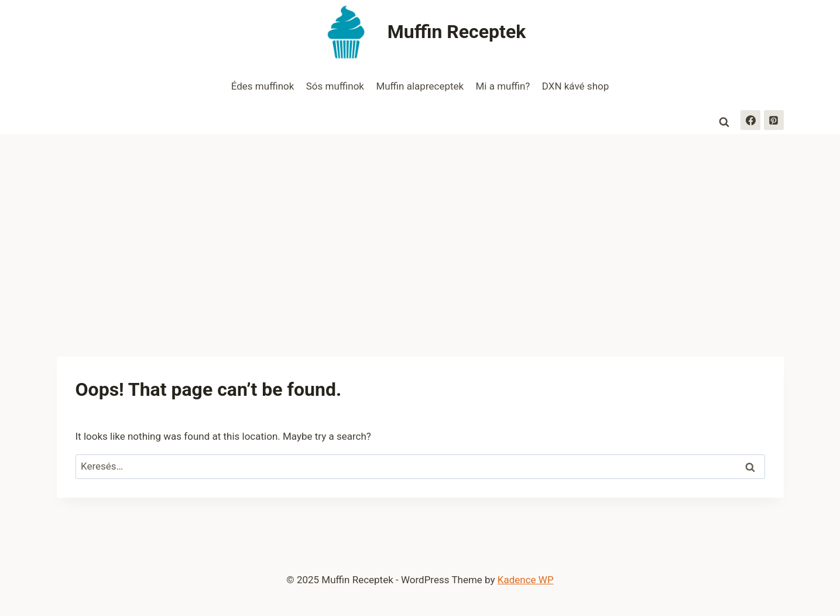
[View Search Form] (724, 122)
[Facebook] (750, 120)
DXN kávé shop (575, 86)
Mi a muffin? (503, 86)
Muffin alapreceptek (420, 86)
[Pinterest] (774, 120)
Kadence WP (526, 580)
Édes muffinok (263, 86)
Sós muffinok (335, 86)
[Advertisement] (420, 222)
